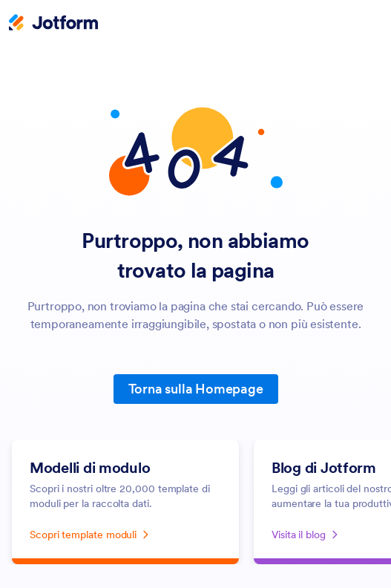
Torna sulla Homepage (196, 389)
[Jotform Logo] (53, 24)
